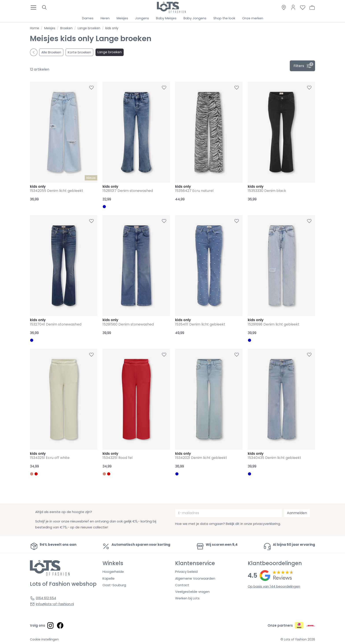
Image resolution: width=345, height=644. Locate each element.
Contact (182, 585)
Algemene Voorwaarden (195, 578)
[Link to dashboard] (293, 7)
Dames (88, 18)
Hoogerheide (113, 572)
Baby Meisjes (166, 18)
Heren (105, 18)
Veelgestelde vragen (192, 592)
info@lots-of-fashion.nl (55, 604)
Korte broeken (79, 52)
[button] (312, 7)
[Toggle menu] (35, 7)
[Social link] (50, 625)
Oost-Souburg (114, 585)
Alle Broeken (51, 52)
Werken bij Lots (187, 598)
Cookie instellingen (44, 639)
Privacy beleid (186, 572)
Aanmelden (297, 513)
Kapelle (109, 578)
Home (35, 28)
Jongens (142, 18)
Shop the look (224, 18)
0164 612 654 (46, 598)
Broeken (66, 28)
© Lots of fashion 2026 (298, 639)
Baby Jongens (195, 18)
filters (303, 65)
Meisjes (122, 18)
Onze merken (253, 18)
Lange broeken (89, 28)
